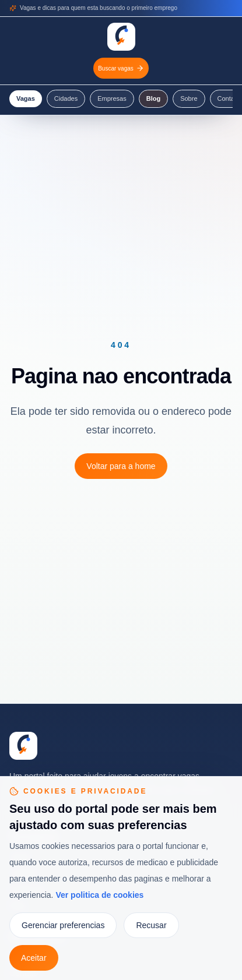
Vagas (26, 98)
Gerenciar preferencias (63, 925)
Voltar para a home (121, 466)
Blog (153, 98)
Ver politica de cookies (99, 895)
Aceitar (34, 958)
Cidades (66, 98)
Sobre (189, 98)
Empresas (112, 98)
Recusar (151, 925)
